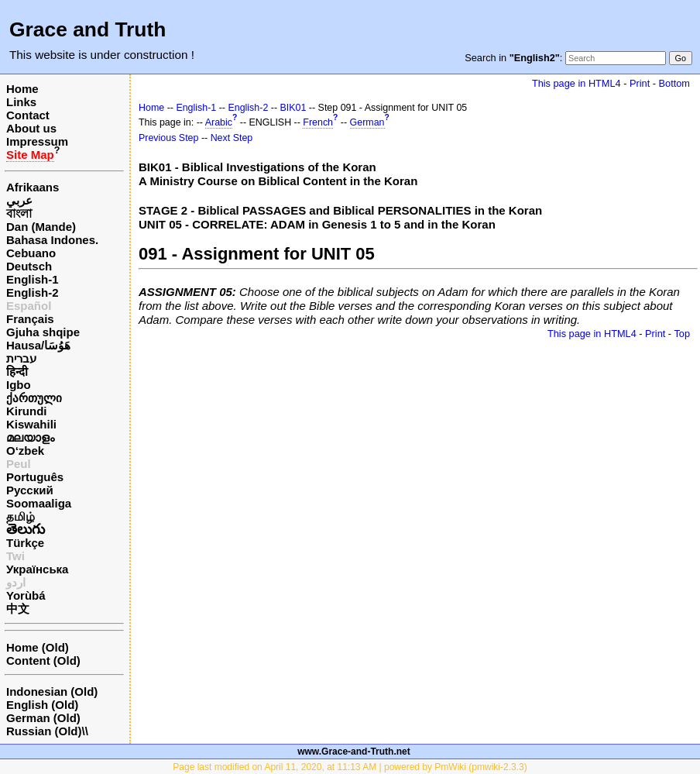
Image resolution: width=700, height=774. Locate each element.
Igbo (19, 385)
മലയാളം (30, 437)
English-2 (33, 292)
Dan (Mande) (41, 227)
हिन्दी (17, 372)
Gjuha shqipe (43, 332)
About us (31, 128)
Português (35, 477)
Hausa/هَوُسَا (38, 345)
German (367, 122)
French (318, 122)
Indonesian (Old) (52, 691)
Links (21, 102)
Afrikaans (33, 187)
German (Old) (43, 718)
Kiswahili (31, 424)
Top (682, 334)
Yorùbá (26, 595)
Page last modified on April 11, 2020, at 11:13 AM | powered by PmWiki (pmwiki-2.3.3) (350, 767)
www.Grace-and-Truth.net (354, 752)
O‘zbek (25, 451)
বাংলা (19, 213)
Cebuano (31, 253)
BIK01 (293, 108)
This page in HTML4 (576, 83)
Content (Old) (43, 660)
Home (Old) (38, 647)
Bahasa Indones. (52, 240)
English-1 (33, 279)
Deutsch (29, 266)
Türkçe (25, 543)
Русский (30, 490)
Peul (19, 464)
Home (22, 89)
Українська (37, 569)
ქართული (34, 398)
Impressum (37, 141)
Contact (28, 115)
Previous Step (168, 138)
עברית (21, 358)
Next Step (232, 138)
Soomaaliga (39, 503)
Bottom (674, 83)
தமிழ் (21, 516)
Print (640, 83)
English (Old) (42, 705)
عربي (19, 200)
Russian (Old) (44, 731)
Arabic (219, 122)
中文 (18, 609)
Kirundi (27, 411)
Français (30, 319)
